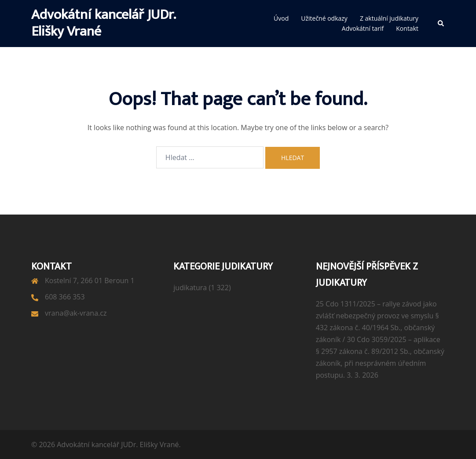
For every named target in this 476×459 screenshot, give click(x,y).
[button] (441, 23)
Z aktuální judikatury (389, 18)
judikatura (190, 288)
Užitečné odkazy (324, 18)
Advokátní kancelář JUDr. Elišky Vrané (103, 23)
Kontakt (407, 28)
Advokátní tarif (363, 28)
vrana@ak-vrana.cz (76, 313)
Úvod (281, 18)
